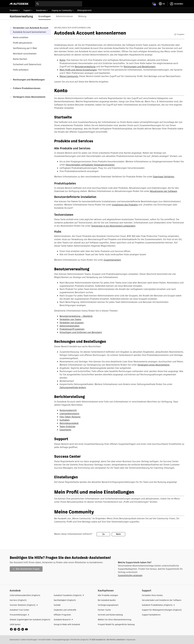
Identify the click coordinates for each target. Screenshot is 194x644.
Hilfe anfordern (21, 70)
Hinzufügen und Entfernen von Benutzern (81, 332)
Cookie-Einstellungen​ (29, 640)
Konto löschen (20, 59)
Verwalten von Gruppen (72, 323)
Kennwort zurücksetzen (25, 54)
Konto (62, 60)
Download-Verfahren (164, 177)
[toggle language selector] (162, 4)
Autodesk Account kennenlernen (30, 32)
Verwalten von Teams (70, 319)
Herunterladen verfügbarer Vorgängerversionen (90, 165)
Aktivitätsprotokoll (69, 423)
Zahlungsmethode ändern (73, 387)
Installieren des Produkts (125, 205)
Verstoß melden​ (45, 640)
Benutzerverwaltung (85, 67)
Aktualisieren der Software (163, 191)
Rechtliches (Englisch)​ (80, 640)
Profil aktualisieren (23, 43)
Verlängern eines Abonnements (153, 365)
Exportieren (65, 430)
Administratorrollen (70, 326)
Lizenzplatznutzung (69, 414)
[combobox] (59, 4)
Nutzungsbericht (68, 410)
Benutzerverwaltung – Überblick (76, 316)
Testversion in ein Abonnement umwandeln (113, 226)
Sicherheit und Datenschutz (27, 64)
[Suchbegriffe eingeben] (59, 4)
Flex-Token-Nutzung (70, 417)
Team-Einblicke (67, 426)
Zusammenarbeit (112, 260)
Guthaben (65, 420)
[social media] (19, 629)
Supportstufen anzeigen (130, 575)
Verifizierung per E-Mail (25, 48)
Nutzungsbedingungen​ (61, 640)
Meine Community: (69, 76)
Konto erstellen (21, 37)
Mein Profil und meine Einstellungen (78, 70)
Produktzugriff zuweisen (72, 329)
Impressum (131, 640)
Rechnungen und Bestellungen (140, 67)
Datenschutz (14, 640)
